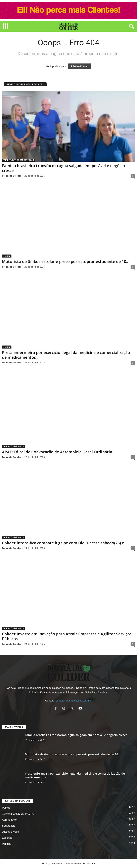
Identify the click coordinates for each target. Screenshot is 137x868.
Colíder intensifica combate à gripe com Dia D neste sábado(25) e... (64, 543)
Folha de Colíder (12, 176)
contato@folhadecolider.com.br (74, 701)
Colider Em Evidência (13, 446)
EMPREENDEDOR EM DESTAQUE (19, 160)
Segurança (8, 826)
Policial (7, 256)
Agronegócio (9, 820)
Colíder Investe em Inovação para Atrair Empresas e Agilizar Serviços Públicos (67, 636)
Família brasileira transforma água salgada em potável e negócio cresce (63, 168)
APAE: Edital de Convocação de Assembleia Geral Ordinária (57, 452)
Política (6, 844)
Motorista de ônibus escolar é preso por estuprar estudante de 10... (65, 262)
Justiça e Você (10, 832)
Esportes (7, 838)
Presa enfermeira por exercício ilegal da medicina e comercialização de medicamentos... (66, 355)
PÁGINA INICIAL (80, 66)
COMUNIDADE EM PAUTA (18, 814)
